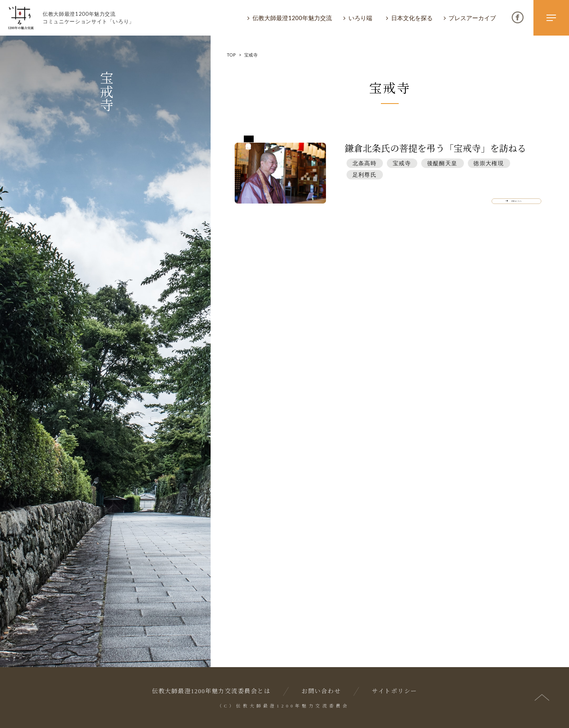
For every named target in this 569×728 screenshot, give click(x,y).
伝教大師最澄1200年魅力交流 (292, 18)
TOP (231, 55)
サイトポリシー (395, 691)
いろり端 (360, 18)
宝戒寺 (402, 163)
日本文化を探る (412, 18)
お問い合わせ (321, 691)
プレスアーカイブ (472, 18)
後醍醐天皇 (442, 163)
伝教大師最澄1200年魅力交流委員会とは (211, 691)
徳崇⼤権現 (489, 163)
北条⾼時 (365, 163)
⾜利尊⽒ (365, 174)
